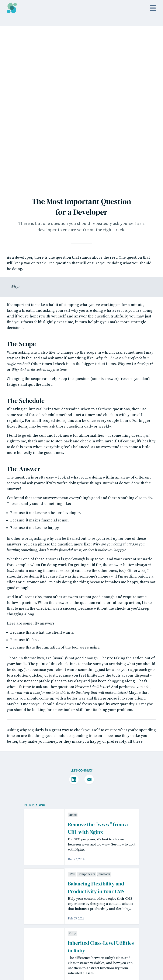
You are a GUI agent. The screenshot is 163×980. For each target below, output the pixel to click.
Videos (87, 936)
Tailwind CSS (45, 947)
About (86, 943)
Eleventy (29, 947)
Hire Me (116, 956)
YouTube (117, 936)
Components (86, 711)
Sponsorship (91, 956)
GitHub (62, 956)
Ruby (72, 770)
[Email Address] (67, 885)
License (143, 929)
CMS (72, 711)
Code (142, 948)
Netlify (11, 961)
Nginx (73, 652)
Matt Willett (60, 939)
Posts (86, 929)
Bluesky (116, 943)
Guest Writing (92, 949)
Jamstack (104, 711)
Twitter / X (118, 929)
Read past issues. (81, 894)
